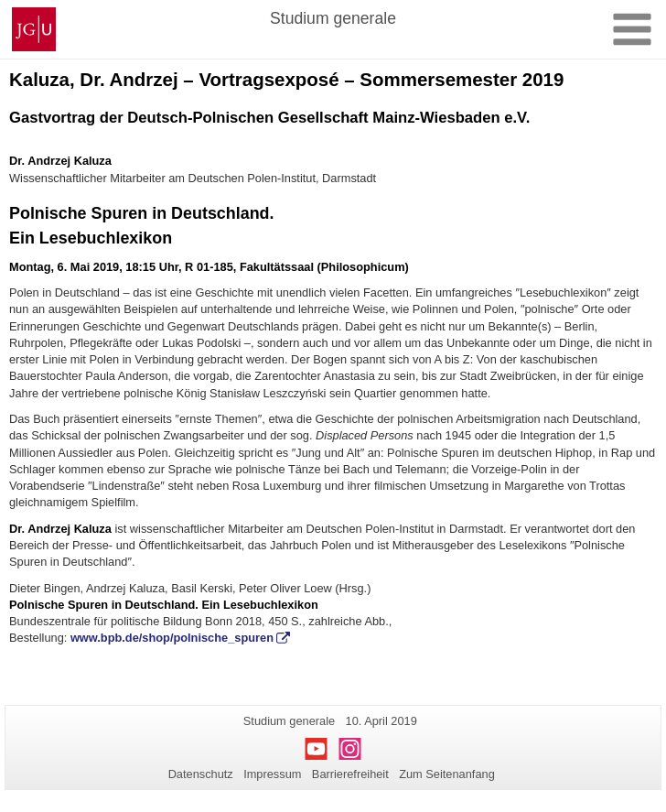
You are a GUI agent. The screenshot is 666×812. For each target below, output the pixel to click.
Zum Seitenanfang (447, 774)
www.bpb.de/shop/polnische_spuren (172, 638)
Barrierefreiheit (350, 774)
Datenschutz (201, 774)
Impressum (272, 774)
